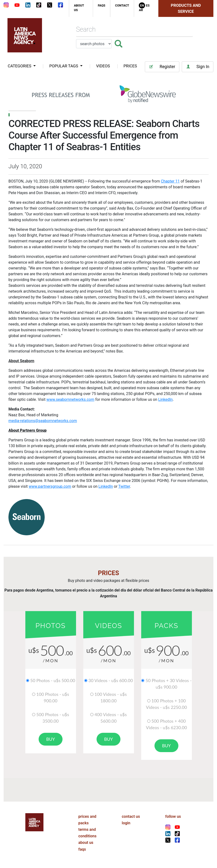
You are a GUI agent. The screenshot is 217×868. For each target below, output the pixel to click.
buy (50, 739)
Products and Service (186, 8)
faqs (101, 5)
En (142, 5)
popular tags (64, 66)
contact (122, 5)
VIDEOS (103, 66)
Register (162, 67)
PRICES (130, 66)
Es (148, 5)
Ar (141, 10)
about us (86, 843)
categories (20, 66)
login (126, 823)
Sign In (198, 67)
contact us (131, 816)
